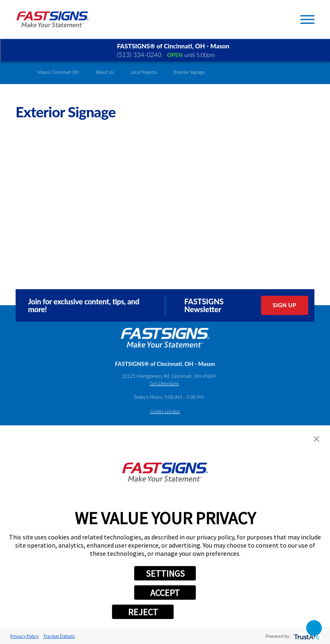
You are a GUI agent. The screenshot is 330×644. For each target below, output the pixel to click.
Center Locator (165, 411)
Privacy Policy (25, 636)
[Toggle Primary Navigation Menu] (307, 19)
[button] (316, 439)
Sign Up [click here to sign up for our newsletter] (285, 305)
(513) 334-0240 (139, 55)
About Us (105, 72)
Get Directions (164, 383)
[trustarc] (306, 636)
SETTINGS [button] (165, 573)
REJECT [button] (143, 612)
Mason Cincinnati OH (58, 72)
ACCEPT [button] (165, 593)
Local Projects (144, 72)
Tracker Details (59, 636)
